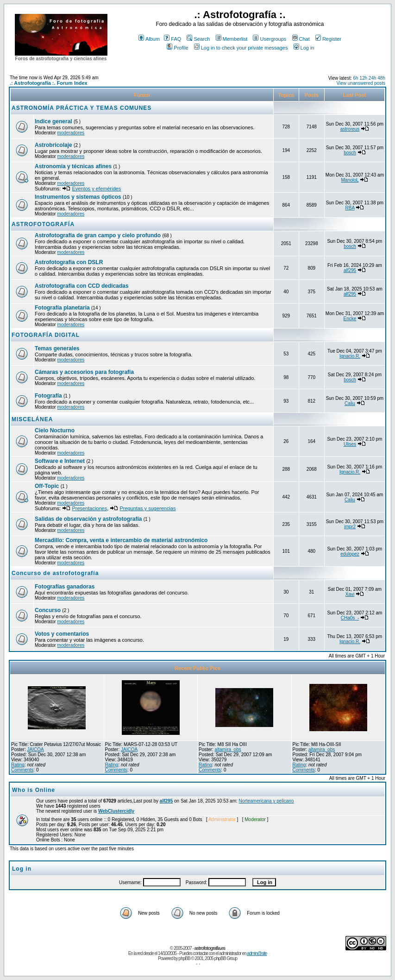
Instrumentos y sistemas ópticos (78, 197)
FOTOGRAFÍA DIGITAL (46, 335)
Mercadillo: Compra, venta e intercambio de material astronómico (121, 540)
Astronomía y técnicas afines (73, 166)
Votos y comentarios (62, 634)
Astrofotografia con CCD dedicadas (82, 286)
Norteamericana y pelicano (266, 801)
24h (373, 78)
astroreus (350, 129)
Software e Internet (60, 461)
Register (328, 39)
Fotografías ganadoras (65, 587)
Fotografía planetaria (62, 308)
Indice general (53, 121)
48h (381, 78)
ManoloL (350, 180)
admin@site (257, 953)
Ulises (350, 444)
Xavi (350, 594)
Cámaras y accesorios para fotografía (84, 372)
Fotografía (48, 396)
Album (149, 39)
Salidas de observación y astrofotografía (88, 519)
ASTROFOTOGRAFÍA (43, 224)
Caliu (350, 403)
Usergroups (270, 39)
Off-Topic (48, 486)
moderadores (71, 133)
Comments (22, 770)
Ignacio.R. (350, 356)
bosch (350, 153)
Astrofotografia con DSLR (69, 262)
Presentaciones (89, 508)
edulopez (350, 554)
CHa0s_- (350, 618)
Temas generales (57, 348)
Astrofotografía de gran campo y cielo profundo (98, 235)
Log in (304, 48)
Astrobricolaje (53, 145)
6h (355, 78)
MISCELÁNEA (32, 419)
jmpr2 (350, 527)
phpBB (185, 958)
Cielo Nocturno (55, 430)
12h (363, 78)
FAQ (172, 39)
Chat (301, 39)
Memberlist (232, 39)
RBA (350, 208)
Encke (350, 319)
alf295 (350, 270)
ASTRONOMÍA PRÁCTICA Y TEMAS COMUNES (82, 108)
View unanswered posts (361, 83)
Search (198, 39)
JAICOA (35, 749)
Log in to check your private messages (241, 48)
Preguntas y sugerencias (147, 508)
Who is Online (34, 790)
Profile (177, 48)
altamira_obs (228, 749)
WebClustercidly (116, 811)
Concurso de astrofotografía (55, 573)
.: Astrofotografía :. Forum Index (49, 83)
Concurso (48, 610)
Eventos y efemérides (96, 189)
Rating (18, 765)
